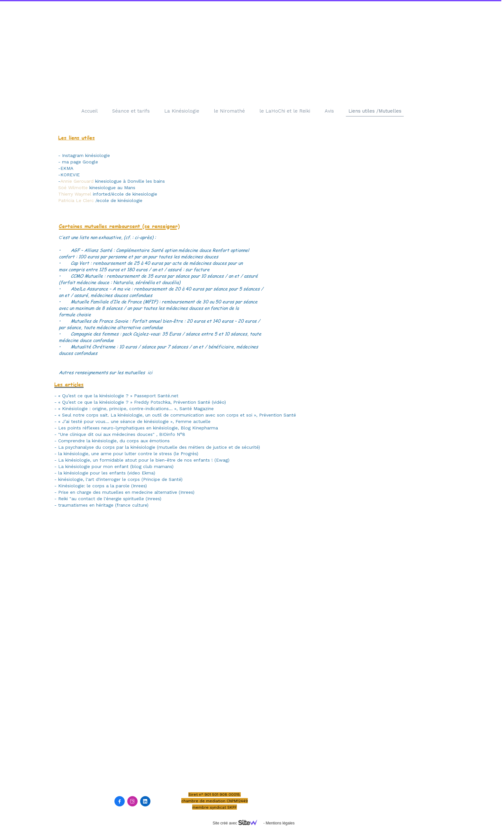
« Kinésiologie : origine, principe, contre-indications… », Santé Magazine (136, 409)
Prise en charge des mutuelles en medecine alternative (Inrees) (126, 492)
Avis (329, 111)
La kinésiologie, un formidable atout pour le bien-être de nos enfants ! (135, 460)
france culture (132, 505)
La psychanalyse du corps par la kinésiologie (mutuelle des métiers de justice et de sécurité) (159, 447)
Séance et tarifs (131, 111)
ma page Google (80, 162)
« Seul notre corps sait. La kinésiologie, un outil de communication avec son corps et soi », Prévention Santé (177, 415)
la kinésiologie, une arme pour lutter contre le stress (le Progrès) (128, 454)
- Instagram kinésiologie (84, 155)
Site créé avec (237, 823)
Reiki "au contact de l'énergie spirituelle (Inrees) (110, 499)
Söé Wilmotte (73, 188)
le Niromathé (229, 111)
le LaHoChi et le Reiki (285, 111)
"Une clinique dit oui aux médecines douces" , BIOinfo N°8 (122, 434)
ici (149, 372)
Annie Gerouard (78, 181)
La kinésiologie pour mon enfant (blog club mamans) (116, 466)
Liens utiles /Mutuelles (375, 111)
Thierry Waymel (75, 194)
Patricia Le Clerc (77, 200)
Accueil (90, 111)
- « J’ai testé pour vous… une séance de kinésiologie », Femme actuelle (133, 421)
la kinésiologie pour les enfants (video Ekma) (107, 473)
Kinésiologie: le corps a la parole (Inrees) (103, 486)
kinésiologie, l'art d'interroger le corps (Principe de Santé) (120, 479)
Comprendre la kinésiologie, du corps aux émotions (114, 441)
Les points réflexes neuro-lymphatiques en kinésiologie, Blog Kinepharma (138, 428)
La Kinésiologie (182, 111)
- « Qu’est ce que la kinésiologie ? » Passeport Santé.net (116, 396)
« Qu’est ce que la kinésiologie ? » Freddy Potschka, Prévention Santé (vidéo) (142, 402)
